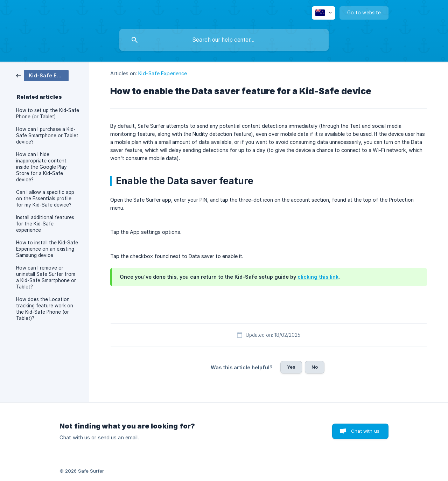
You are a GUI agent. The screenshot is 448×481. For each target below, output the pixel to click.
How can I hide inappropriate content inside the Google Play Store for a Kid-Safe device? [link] (41, 167)
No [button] (315, 367)
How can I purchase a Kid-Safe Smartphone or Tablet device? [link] (47, 135)
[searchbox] (224, 40)
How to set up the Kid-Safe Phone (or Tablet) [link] (48, 113)
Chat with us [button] (365, 431)
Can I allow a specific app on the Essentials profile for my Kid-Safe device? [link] (45, 198)
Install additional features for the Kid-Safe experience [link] (45, 224)
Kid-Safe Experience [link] (163, 73)
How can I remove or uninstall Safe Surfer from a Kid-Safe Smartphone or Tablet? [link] (46, 277)
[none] (324, 13)
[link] (42, 75)
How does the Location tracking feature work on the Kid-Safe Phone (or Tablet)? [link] (45, 309)
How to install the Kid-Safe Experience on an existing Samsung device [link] (47, 249)
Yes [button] (291, 367)
